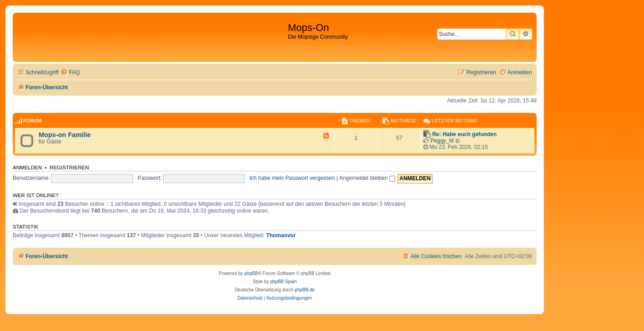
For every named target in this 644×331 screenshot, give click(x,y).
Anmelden (27, 168)
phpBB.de (305, 290)
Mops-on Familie (65, 135)
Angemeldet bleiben (367, 178)
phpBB (251, 273)
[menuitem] (70, 73)
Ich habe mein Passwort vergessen (292, 178)
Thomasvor (281, 235)
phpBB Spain (283, 282)
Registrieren (69, 168)
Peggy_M (442, 141)
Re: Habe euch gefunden (464, 134)
